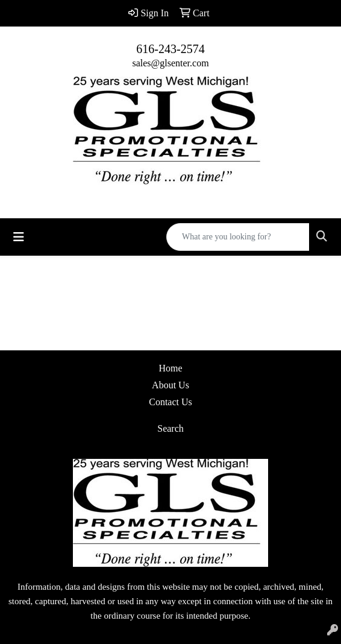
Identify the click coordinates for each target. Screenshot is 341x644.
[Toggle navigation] (19, 237)
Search (170, 428)
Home (170, 368)
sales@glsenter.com (170, 63)
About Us (170, 385)
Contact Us (170, 402)
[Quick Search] (238, 237)
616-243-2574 (170, 49)
